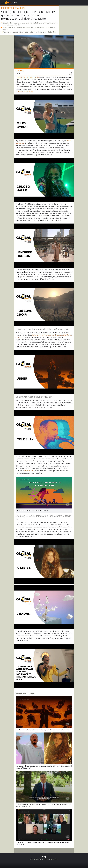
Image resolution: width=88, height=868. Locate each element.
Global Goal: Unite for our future (28, 77)
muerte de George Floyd (24, 92)
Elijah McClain (29, 471)
